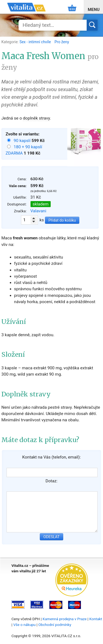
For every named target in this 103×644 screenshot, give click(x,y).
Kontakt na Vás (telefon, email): (51, 457)
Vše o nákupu (25, 625)
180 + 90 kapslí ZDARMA (24, 150)
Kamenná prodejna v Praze (65, 619)
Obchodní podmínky (55, 625)
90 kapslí (23, 141)
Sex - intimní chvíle (36, 42)
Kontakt (96, 619)
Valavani (38, 211)
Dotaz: (51, 481)
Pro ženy (62, 42)
